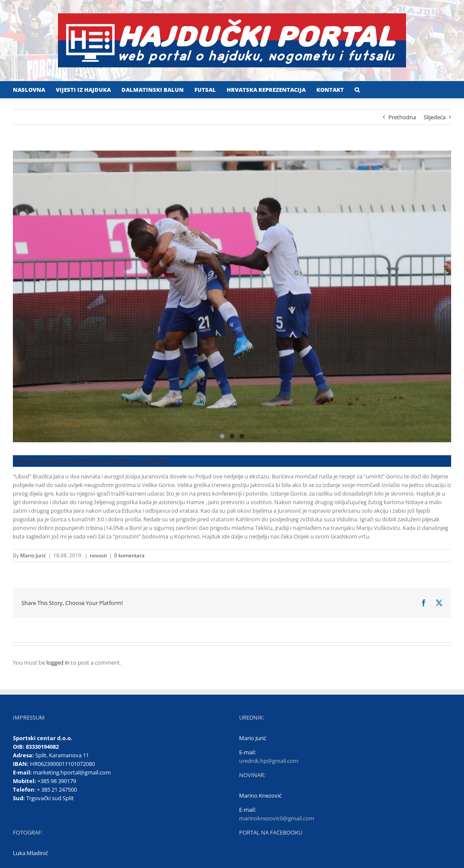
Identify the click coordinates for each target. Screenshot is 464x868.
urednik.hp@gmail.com (269, 761)
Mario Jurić (33, 555)
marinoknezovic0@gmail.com (277, 818)
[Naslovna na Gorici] (232, 296)
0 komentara (129, 555)
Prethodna (402, 117)
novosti (98, 555)
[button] (357, 90)
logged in (58, 662)
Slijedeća (435, 117)
